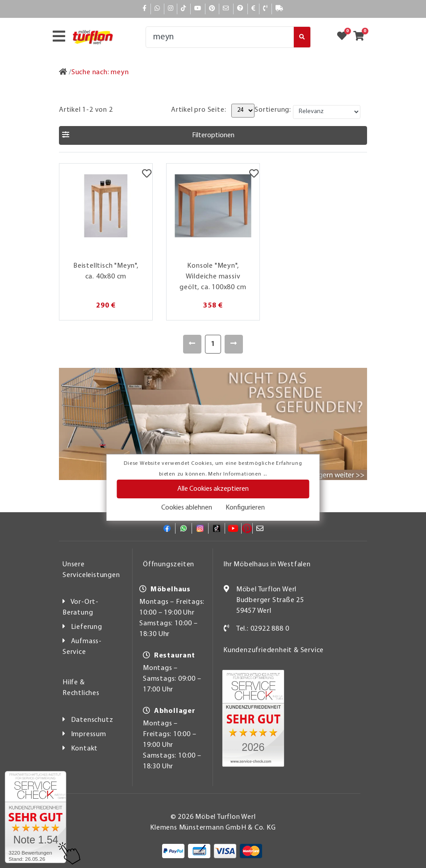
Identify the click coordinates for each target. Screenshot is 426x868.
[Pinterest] (212, 9)
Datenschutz (92, 720)
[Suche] (220, 37)
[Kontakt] (265, 9)
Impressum (89, 734)
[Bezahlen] (254, 9)
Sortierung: (273, 110)
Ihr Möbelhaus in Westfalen (267, 565)
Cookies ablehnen (187, 508)
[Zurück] (192, 344)
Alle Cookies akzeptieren (213, 489)
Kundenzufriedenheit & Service (274, 650)
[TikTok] (184, 9)
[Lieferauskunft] (280, 9)
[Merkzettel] (147, 175)
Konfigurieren (245, 508)
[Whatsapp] (157, 9)
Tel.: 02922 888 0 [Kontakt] (263, 629)
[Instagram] (171, 9)
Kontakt (85, 749)
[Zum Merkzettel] (345, 37)
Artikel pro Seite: (198, 110)
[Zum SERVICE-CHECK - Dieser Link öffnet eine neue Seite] (35, 817)
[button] (213, 135)
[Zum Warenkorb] (361, 37)
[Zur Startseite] (63, 72)
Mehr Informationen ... (238, 474)
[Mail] (226, 9)
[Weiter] (234, 344)
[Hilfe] (240, 9)
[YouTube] (198, 9)
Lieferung (87, 627)
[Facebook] (145, 9)
